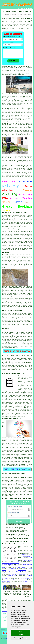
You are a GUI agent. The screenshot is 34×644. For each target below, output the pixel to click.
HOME (18, 9)
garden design (28, 560)
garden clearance (7, 565)
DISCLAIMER (30, 9)
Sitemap (3, 629)
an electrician (22, 570)
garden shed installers (14, 571)
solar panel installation (19, 574)
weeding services (7, 573)
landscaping (27, 556)
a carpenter (27, 573)
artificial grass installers (11, 563)
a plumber (29, 576)
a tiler (17, 562)
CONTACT (25, 9)
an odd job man (12, 576)
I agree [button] (20, 631)
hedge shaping (21, 567)
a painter (16, 566)
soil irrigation (7, 581)
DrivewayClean (6, 638)
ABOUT (22, 9)
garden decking (25, 578)
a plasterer (26, 581)
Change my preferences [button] (20, 638)
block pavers (23, 555)
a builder (16, 577)
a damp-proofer (12, 569)
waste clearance (27, 565)
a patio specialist (16, 580)
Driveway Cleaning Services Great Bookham (17, 498)
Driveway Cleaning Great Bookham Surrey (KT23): (16, 19)
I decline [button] (20, 635)
